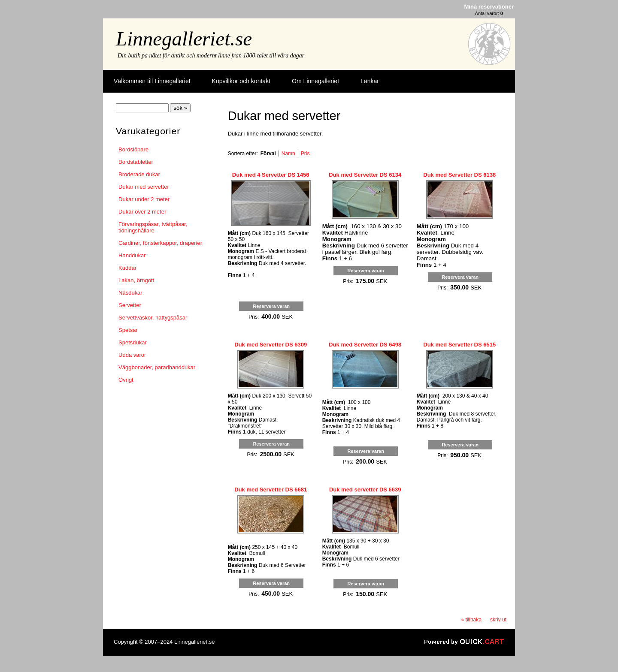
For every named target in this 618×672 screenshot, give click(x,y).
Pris (305, 154)
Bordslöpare (133, 149)
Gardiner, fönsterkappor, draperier (160, 243)
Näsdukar (130, 293)
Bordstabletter (136, 162)
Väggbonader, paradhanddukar (157, 367)
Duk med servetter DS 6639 (365, 490)
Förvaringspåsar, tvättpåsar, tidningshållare (153, 227)
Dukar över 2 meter (142, 212)
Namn (288, 154)
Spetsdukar (133, 342)
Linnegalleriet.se (184, 39)
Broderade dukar (139, 174)
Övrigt (126, 380)
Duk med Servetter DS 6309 (271, 345)
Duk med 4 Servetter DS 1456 (271, 175)
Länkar (370, 81)
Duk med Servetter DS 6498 (365, 345)
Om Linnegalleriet (315, 81)
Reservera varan (271, 306)
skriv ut (498, 620)
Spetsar (128, 330)
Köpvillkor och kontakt (241, 81)
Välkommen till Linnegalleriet (152, 81)
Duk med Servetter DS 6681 (271, 490)
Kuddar (127, 268)
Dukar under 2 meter (144, 199)
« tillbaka (471, 620)
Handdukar (132, 255)
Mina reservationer (489, 7)
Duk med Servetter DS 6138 (459, 175)
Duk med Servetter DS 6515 (459, 345)
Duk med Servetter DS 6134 (365, 175)
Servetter (130, 305)
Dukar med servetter (144, 187)
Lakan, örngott (136, 280)
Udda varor (132, 355)
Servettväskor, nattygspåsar (153, 318)
